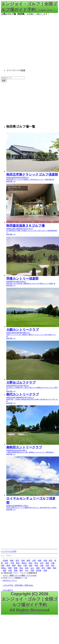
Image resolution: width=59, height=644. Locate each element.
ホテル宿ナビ (8, 590)
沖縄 (45, 570)
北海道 (5, 560)
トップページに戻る (9, 551)
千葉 (12, 563)
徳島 (38, 568)
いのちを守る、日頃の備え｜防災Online (18, 585)
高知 (55, 568)
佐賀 (10, 570)
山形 (34, 560)
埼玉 (7, 563)
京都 (36, 565)
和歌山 (4, 568)
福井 (47, 563)
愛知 (19, 565)
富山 (36, 563)
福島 (40, 560)
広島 (27, 568)
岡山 (21, 568)
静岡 (14, 565)
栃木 (51, 560)
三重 (25, 565)
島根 (16, 568)
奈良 (53, 565)
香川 (43, 568)
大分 (27, 570)
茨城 (45, 560)
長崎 (16, 570)
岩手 (17, 560)
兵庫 (47, 565)
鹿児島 (39, 570)
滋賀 (31, 565)
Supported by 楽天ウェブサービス (29, 614)
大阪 (42, 565)
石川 (42, 563)
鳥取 (10, 568)
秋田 (28, 560)
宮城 (23, 560)
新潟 (31, 563)
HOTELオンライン (10, 580)
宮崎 (32, 570)
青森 (12, 560)
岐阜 (8, 565)
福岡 (4, 570)
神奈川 (24, 563)
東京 (18, 563)
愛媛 (49, 568)
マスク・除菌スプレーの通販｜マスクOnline (20, 575)
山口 (32, 568)
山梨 (53, 563)
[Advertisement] (25, 40)
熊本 (21, 570)
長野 (3, 565)
